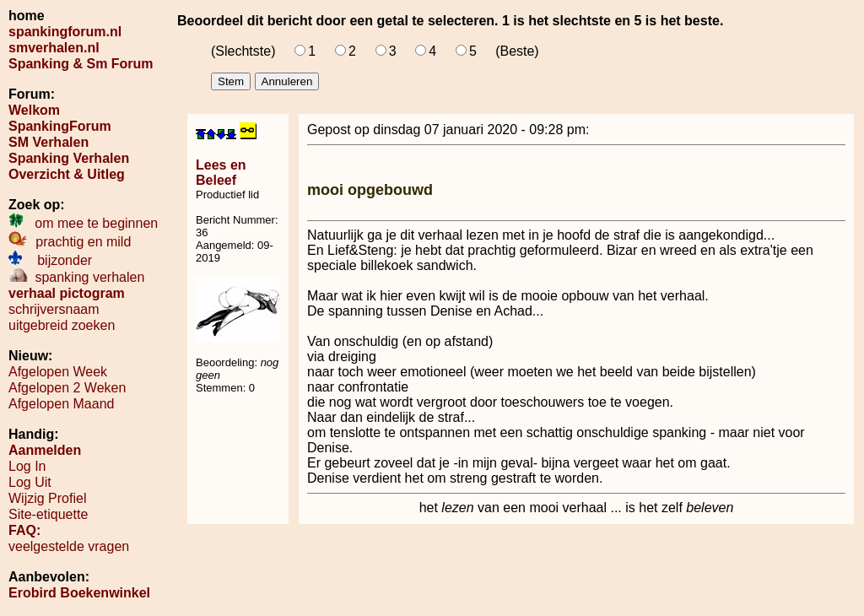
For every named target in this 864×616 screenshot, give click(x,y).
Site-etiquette (48, 514)
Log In (27, 466)
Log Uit (30, 482)
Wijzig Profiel (47, 498)
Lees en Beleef (221, 173)
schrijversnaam (54, 309)
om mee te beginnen (83, 223)
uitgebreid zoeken (62, 325)
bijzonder (50, 260)
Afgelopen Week (58, 372)
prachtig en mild (70, 242)
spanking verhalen (76, 277)
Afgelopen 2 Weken (67, 388)
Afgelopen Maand (61, 404)
